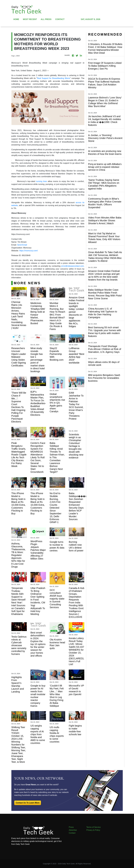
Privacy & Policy (93, 830)
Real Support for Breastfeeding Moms (54, 78)
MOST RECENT (30, 19)
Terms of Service (93, 827)
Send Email (22, 245)
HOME (16, 19)
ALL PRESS (46, 19)
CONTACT (60, 19)
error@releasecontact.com (73, 266)
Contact (72, 833)
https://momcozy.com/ (29, 251)
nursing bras (41, 181)
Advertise (73, 830)
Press (71, 827)
